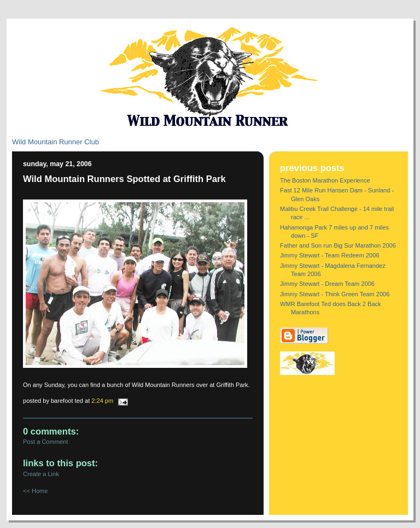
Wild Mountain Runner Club (56, 142)
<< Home (35, 491)
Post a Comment (45, 442)
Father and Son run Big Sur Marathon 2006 (338, 245)
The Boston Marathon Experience (325, 180)
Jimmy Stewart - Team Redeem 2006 (330, 255)
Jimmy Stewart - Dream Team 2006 (327, 284)
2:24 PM (102, 401)
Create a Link (41, 474)
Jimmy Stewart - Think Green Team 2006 (335, 294)
